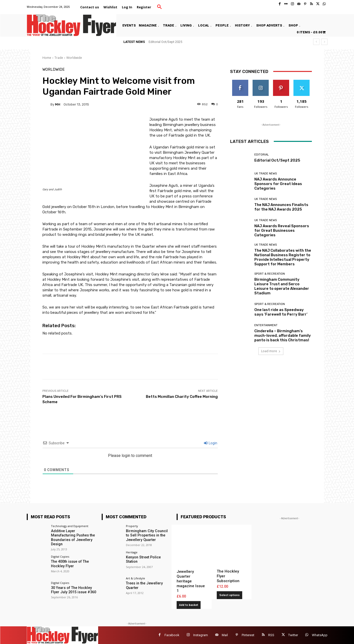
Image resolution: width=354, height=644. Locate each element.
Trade (59, 58)
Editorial (262, 155)
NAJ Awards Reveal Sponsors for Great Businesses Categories (282, 230)
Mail (225, 635)
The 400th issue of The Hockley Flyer (69, 563)
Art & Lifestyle (135, 578)
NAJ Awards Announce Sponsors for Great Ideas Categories (278, 184)
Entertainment (266, 325)
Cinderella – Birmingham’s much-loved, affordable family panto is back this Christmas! (283, 336)
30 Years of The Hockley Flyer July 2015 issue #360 (73, 589)
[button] (159, 7)
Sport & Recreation (270, 274)
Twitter (293, 635)
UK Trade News (266, 174)
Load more (271, 351)
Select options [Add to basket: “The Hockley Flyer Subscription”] (229, 595)
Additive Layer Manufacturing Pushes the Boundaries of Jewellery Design (73, 537)
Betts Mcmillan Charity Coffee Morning (182, 397)
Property (132, 526)
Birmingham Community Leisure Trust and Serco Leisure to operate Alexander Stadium (282, 286)
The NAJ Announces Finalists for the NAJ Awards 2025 (281, 207)
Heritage (132, 552)
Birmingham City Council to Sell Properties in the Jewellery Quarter (148, 535)
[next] (324, 42)
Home (47, 58)
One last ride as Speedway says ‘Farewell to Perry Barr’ (281, 312)
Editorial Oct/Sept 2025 (165, 42)
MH (58, 104)
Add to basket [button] (189, 605)
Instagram (201, 635)
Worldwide (74, 58)
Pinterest (248, 635)
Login (211, 443)
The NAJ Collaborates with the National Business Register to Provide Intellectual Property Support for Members (283, 257)
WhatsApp (320, 635)
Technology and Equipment (70, 526)
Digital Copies (60, 556)
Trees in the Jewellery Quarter (144, 585)
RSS (271, 635)
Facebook (172, 635)
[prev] (316, 42)
